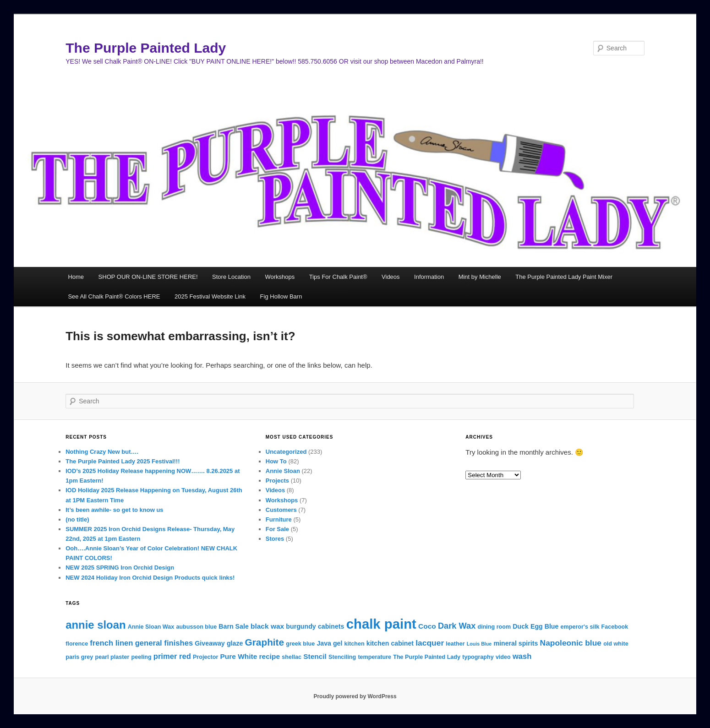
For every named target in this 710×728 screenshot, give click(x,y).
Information (429, 277)
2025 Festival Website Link (210, 296)
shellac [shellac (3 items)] (292, 657)
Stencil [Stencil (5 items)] (315, 656)
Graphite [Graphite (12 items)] (265, 642)
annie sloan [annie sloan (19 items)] (96, 625)
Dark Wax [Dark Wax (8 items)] (457, 626)
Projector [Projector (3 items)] (205, 657)
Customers (281, 510)
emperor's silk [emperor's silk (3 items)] (580, 627)
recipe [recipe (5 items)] (270, 656)
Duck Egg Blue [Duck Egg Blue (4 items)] (535, 626)
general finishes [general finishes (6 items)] (164, 643)
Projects (277, 481)
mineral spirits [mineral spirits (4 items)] (516, 643)
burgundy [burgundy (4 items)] (301, 626)
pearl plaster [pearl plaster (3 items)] (112, 657)
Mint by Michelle (480, 277)
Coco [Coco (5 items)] (427, 626)
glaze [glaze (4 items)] (235, 643)
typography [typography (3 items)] (478, 657)
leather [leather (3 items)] (455, 644)
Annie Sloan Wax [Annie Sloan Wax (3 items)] (151, 627)
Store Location (231, 277)
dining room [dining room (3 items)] (494, 627)
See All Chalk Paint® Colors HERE (114, 296)
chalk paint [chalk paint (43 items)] (381, 624)
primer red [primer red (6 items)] (172, 656)
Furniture (279, 519)
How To (276, 461)
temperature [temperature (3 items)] (374, 657)
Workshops (280, 277)
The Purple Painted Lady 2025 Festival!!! (123, 461)
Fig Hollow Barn (281, 296)
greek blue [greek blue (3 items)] (300, 644)
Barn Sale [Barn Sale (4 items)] (233, 626)
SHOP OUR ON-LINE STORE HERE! (148, 277)
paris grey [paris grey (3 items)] (79, 657)
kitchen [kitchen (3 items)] (355, 644)
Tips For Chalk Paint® (338, 277)
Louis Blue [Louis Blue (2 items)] (479, 644)
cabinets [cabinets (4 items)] (331, 626)
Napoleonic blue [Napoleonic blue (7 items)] (571, 643)
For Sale (277, 529)
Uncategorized (286, 452)
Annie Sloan (283, 471)
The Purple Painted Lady (146, 48)
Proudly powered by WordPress (355, 696)
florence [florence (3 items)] (77, 644)
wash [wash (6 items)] (522, 656)
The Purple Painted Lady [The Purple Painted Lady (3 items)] (427, 657)
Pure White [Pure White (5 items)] (238, 656)
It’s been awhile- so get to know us (114, 510)
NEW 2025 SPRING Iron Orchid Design (120, 568)
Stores (275, 539)
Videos (391, 277)
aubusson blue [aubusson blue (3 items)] (196, 627)
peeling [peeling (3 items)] (142, 657)
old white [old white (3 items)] (616, 644)
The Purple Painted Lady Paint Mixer (564, 277)
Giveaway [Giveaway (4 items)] (210, 643)
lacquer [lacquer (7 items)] (430, 643)
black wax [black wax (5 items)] (267, 626)
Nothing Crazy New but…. (102, 452)
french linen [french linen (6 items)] (111, 643)
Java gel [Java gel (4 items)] (329, 643)
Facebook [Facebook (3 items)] (615, 627)
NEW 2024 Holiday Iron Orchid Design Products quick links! (150, 578)
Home (76, 277)
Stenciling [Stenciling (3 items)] (342, 657)
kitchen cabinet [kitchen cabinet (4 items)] (390, 643)
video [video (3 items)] (503, 657)
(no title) (77, 519)
